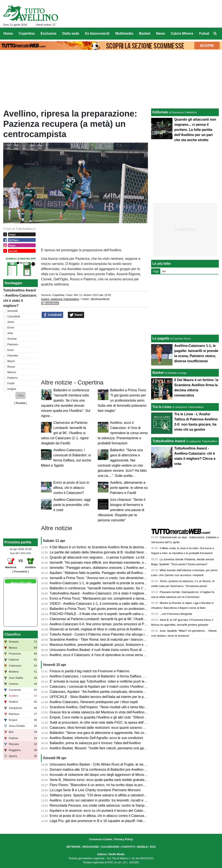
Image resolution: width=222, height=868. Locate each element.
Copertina (58, 295)
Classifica (12, 634)
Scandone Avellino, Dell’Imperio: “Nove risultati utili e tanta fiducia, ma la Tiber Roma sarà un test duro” (128, 707)
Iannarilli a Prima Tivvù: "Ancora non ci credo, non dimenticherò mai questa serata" (112, 578)
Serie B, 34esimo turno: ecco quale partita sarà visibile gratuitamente (102, 780)
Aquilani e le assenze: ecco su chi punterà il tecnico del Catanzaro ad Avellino (108, 811)
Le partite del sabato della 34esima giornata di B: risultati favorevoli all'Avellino (109, 552)
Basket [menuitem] (145, 33)
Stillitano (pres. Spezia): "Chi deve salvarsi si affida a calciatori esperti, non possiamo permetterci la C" (127, 795)
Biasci (11, 361)
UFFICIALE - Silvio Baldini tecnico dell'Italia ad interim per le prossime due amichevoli (115, 697)
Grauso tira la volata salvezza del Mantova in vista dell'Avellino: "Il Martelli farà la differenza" (119, 712)
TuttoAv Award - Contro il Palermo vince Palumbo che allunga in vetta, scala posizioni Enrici (119, 634)
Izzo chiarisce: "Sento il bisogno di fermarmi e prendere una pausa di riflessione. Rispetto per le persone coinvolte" (122, 510)
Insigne (12, 389)
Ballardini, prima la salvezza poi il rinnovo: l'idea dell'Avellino (95, 743)
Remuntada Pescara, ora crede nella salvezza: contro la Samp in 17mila (104, 805)
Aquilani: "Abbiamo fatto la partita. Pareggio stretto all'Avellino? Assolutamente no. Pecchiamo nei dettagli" (130, 573)
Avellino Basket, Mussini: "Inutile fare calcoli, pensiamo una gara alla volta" (106, 748)
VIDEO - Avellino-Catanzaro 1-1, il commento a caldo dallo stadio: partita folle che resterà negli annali (126, 604)
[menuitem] (215, 34)
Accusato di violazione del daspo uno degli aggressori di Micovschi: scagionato (109, 775)
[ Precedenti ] (20, 572)
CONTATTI (128, 847)
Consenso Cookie (101, 839)
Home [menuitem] (8, 33)
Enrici (11, 328)
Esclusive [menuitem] (48, 33)
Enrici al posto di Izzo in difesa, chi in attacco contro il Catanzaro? (71, 488)
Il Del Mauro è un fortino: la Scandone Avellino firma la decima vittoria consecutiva (112, 547)
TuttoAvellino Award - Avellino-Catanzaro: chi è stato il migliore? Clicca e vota (108, 593)
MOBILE (142, 847)
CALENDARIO (110, 847)
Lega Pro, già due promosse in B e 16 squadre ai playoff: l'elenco (99, 821)
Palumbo (13, 356)
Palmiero (13, 344)
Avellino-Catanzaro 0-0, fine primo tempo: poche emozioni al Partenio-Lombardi (110, 624)
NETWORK (73, 847)
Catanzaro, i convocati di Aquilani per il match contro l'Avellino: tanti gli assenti (109, 687)
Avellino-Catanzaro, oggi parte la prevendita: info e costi (72, 505)
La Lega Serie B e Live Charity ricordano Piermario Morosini (95, 790)
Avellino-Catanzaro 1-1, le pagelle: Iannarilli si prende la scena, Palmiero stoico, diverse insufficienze (126, 583)
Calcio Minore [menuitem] (182, 33)
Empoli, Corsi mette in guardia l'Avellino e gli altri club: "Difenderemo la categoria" (111, 717)
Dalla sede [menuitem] (71, 33)
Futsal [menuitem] (204, 33)
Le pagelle (161, 338)
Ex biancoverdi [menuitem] (97, 33)
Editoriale (160, 112)
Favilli (11, 383)
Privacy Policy (124, 839)
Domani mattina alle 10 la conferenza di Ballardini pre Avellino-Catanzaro (105, 770)
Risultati (20, 403)
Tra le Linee (162, 407)
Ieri (164, 271)
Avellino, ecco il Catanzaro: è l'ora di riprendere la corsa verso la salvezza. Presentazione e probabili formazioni (123, 433)
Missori (12, 372)
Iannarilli (13, 311)
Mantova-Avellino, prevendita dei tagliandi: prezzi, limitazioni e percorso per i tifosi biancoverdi (121, 645)
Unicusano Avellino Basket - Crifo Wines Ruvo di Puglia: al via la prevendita (107, 764)
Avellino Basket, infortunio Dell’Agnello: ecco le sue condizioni (96, 738)
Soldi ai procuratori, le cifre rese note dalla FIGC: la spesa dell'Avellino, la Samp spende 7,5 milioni (124, 722)
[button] (20, 396)
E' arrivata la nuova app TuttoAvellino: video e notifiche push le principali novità (109, 681)
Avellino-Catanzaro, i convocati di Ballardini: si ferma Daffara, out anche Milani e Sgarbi (115, 676)
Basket (158, 373)
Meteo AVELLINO (21, 583)
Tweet (76, 315)
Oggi (156, 271)
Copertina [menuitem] (27, 33)
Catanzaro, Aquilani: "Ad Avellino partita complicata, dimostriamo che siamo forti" (111, 692)
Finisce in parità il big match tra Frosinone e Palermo (90, 671)
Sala (10, 333)
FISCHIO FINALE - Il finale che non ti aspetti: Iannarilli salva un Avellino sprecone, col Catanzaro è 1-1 (127, 614)
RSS (153, 847)
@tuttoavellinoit (100, 299)
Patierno (13, 378)
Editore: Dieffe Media (111, 854)
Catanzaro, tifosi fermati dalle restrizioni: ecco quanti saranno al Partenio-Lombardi (112, 728)
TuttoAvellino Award (169, 441)
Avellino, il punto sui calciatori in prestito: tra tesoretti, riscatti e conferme (104, 800)
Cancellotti (14, 316)
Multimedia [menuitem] (124, 33)
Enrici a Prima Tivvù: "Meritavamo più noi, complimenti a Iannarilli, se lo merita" (110, 598)
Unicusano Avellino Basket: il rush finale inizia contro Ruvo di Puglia (101, 650)
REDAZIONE (91, 847)
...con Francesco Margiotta (176, 614)
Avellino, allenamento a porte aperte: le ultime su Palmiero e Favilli (129, 488)
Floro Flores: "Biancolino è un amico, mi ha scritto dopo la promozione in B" (107, 785)
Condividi (53, 315)
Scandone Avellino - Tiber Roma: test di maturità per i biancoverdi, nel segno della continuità (119, 640)
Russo (11, 367)
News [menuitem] (161, 33)
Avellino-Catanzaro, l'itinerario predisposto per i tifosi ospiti (94, 702)
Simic (11, 322)
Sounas (12, 339)
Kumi (11, 350)
